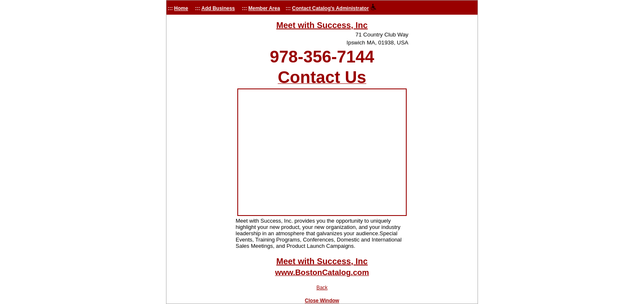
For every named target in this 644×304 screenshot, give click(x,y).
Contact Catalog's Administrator (331, 8)
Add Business (218, 8)
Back (322, 288)
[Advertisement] (200, 140)
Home (181, 8)
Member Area (264, 8)
